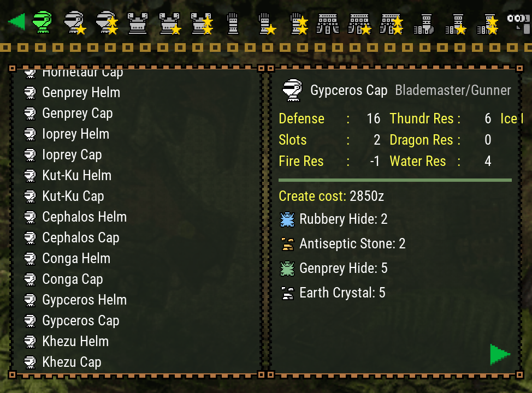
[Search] (518, 22)
